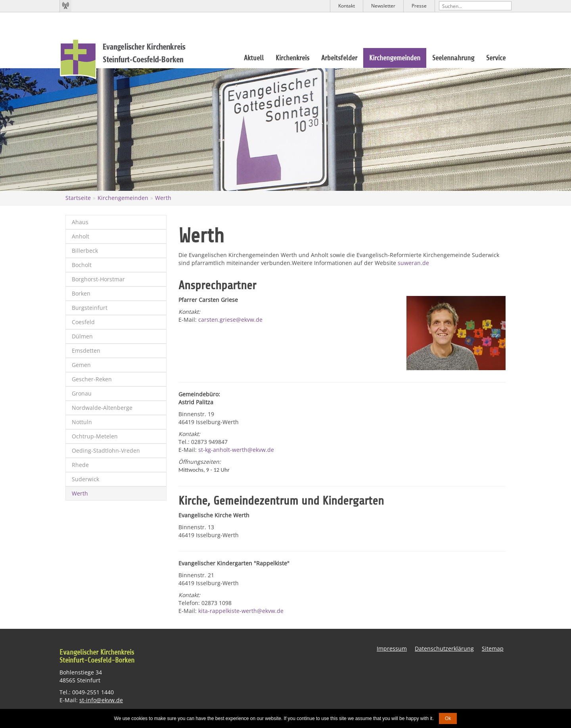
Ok (448, 718)
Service (496, 58)
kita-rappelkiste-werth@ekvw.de (241, 611)
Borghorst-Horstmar (98, 279)
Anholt (80, 236)
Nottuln (82, 422)
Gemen (81, 365)
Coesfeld (83, 322)
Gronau (82, 393)
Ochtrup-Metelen (95, 436)
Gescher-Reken (92, 379)
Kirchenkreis (292, 58)
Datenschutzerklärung (444, 648)
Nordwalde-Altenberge (102, 408)
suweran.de (413, 263)
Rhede (80, 465)
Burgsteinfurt (90, 308)
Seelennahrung (453, 58)
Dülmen (82, 336)
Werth (163, 198)
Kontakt (347, 6)
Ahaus (80, 222)
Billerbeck (85, 251)
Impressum (392, 648)
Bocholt (82, 265)
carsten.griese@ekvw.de (230, 320)
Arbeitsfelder (339, 58)
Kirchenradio (65, 6)
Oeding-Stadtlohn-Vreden (106, 450)
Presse (419, 6)
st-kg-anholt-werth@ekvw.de (236, 450)
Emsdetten (86, 351)
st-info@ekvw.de (101, 700)
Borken (81, 293)
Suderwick (85, 479)
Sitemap (493, 648)
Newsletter (383, 6)
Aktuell (254, 58)
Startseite (78, 198)
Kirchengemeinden (395, 58)
